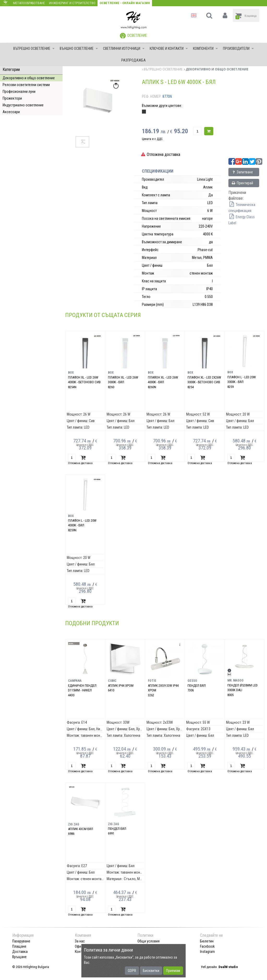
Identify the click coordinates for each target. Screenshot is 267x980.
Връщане (19, 957)
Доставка (20, 952)
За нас (80, 941)
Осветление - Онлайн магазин (125, 3)
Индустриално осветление (23, 105)
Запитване (242, 172)
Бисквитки (151, 971)
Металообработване (29, 3)
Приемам (173, 971)
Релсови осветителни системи (26, 85)
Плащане (19, 946)
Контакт (81, 952)
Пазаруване (21, 941)
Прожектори (12, 98)
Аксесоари (11, 112)
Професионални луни (19, 92)
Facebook (207, 946)
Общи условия (148, 941)
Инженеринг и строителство (72, 3)
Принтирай (242, 183)
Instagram (207, 952)
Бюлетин (207, 941)
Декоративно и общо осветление (29, 78)
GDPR (132, 971)
